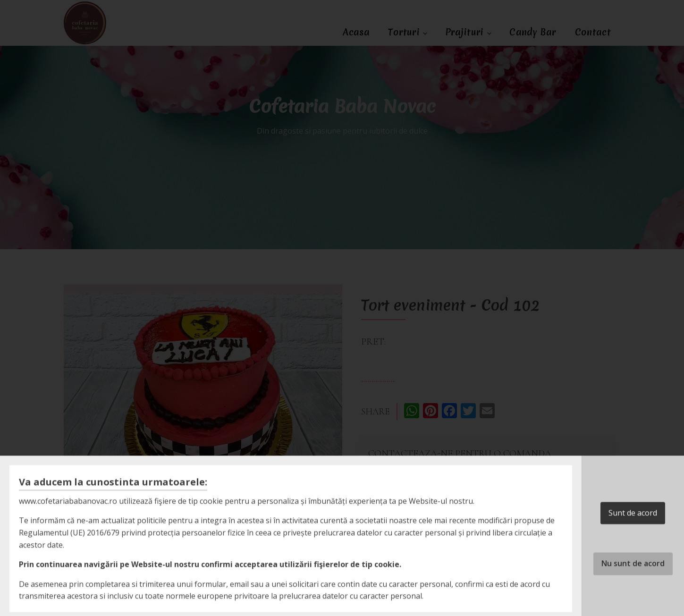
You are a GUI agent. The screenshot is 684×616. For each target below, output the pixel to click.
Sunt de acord (633, 534)
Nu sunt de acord (633, 584)
